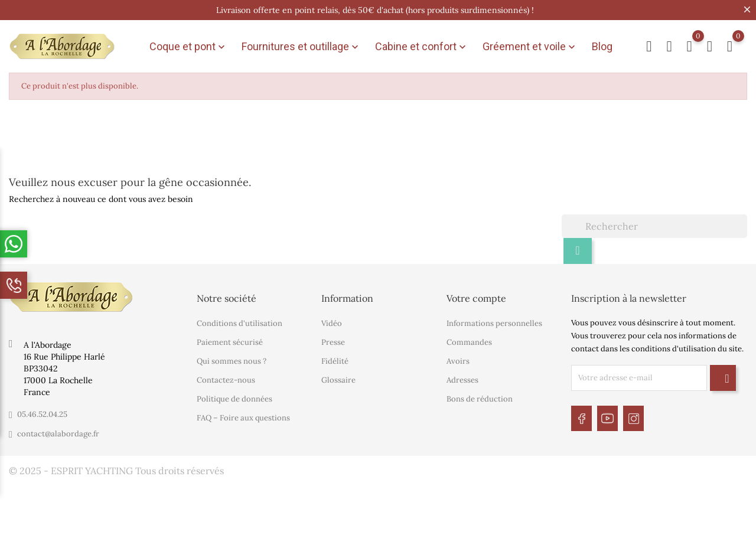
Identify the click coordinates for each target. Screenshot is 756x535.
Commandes (469, 339)
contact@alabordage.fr (58, 430)
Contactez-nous (226, 376)
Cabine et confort (422, 45)
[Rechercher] (654, 222)
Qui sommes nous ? (232, 358)
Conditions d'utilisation (239, 320)
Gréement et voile (530, 45)
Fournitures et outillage (301, 45)
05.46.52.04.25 (42, 410)
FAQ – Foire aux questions (243, 414)
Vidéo (332, 320)
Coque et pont (188, 45)
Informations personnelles (494, 320)
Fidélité (335, 358)
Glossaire (338, 376)
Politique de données (234, 395)
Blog (602, 45)
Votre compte (476, 294)
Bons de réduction (480, 395)
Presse (333, 339)
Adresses (462, 376)
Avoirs (458, 358)
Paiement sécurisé (230, 339)
